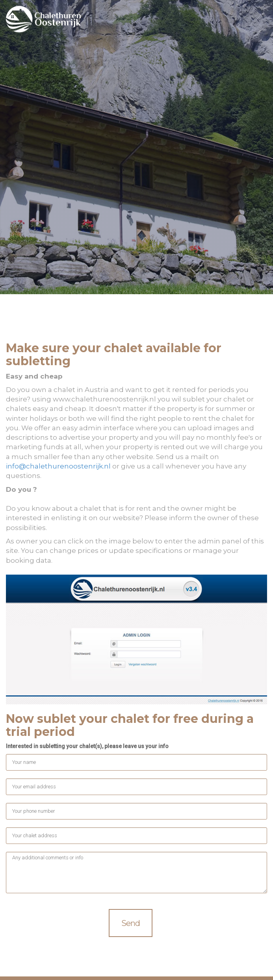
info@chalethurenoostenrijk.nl (58, 466)
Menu (258, 21)
